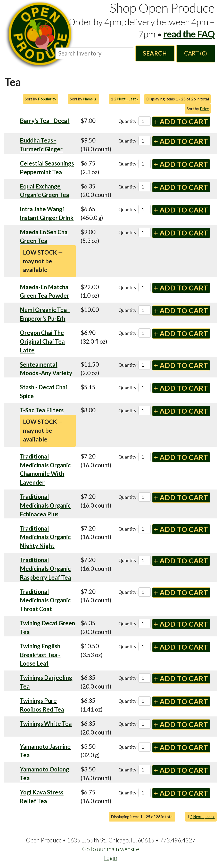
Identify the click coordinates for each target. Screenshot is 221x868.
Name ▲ (90, 99)
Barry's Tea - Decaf (45, 121)
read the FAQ (189, 34)
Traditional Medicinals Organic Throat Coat (45, 600)
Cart (196, 53)
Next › (122, 99)
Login (110, 858)
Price (204, 109)
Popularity (47, 99)
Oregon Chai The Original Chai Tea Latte (42, 341)
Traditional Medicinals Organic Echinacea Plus (45, 505)
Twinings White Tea (46, 724)
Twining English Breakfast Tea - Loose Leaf (40, 655)
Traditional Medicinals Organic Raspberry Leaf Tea (45, 569)
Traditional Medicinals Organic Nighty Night (45, 537)
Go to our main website (110, 849)
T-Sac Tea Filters (42, 410)
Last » (133, 99)
